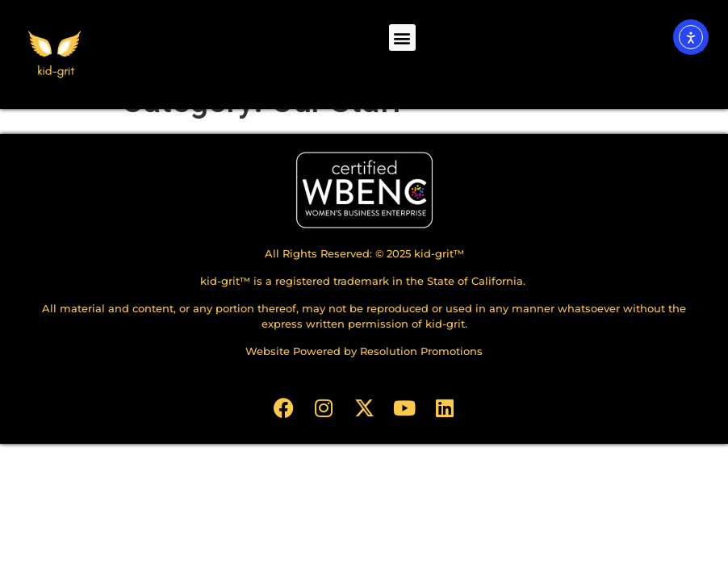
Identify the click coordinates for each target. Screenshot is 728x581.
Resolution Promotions (421, 384)
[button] (402, 38)
